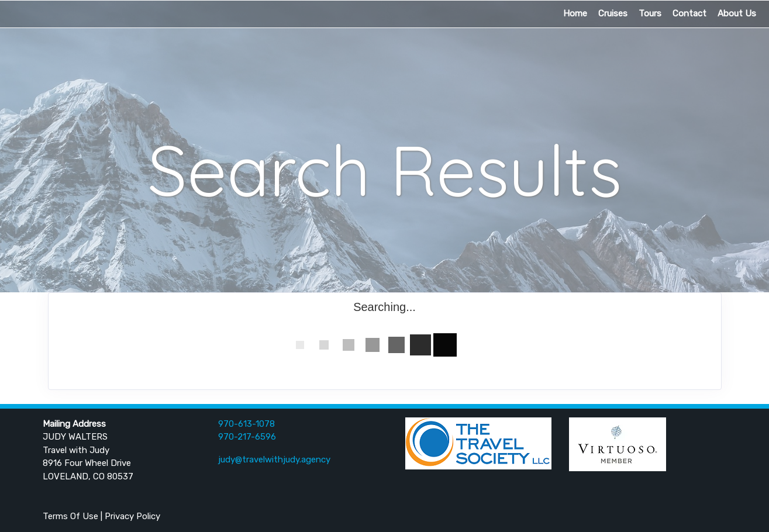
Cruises (613, 13)
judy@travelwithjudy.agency (274, 460)
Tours (650, 13)
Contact (689, 13)
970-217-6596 (247, 437)
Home (575, 13)
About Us (737, 13)
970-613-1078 (246, 424)
